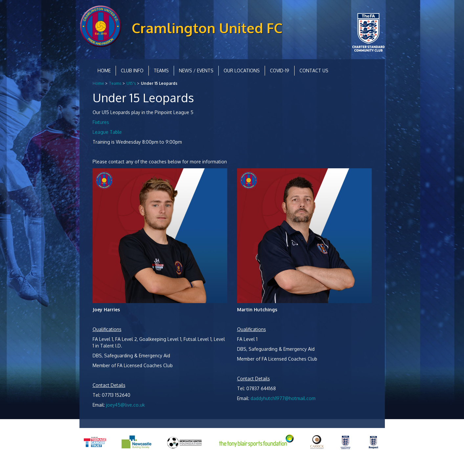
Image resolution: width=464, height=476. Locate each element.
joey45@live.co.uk (125, 405)
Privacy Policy (93, 466)
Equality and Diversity (132, 466)
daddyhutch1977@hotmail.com (283, 398)
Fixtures (101, 122)
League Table (107, 132)
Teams (161, 71)
